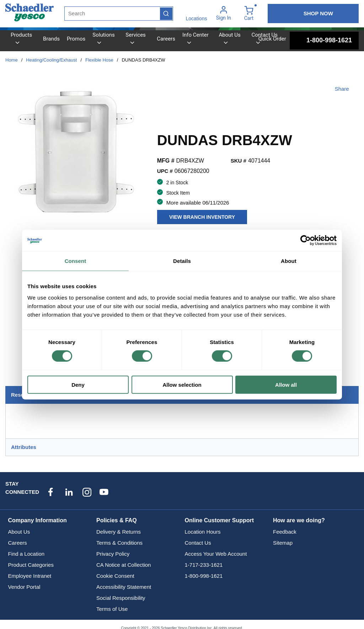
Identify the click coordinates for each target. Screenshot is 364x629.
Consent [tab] (76, 261)
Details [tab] (182, 261)
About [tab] (289, 261)
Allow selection (182, 384)
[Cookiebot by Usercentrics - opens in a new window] (306, 240)
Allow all (286, 384)
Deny (78, 384)
